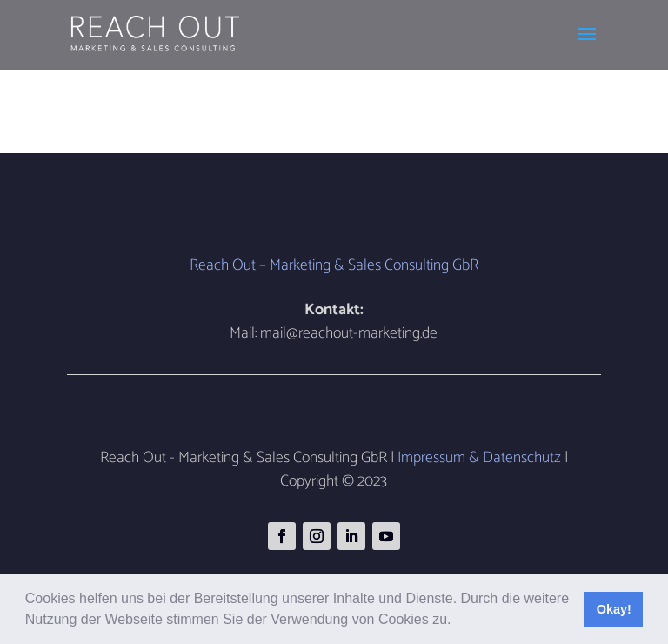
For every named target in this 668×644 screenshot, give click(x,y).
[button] (458, 621)
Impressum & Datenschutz (479, 458)
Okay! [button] (614, 609)
